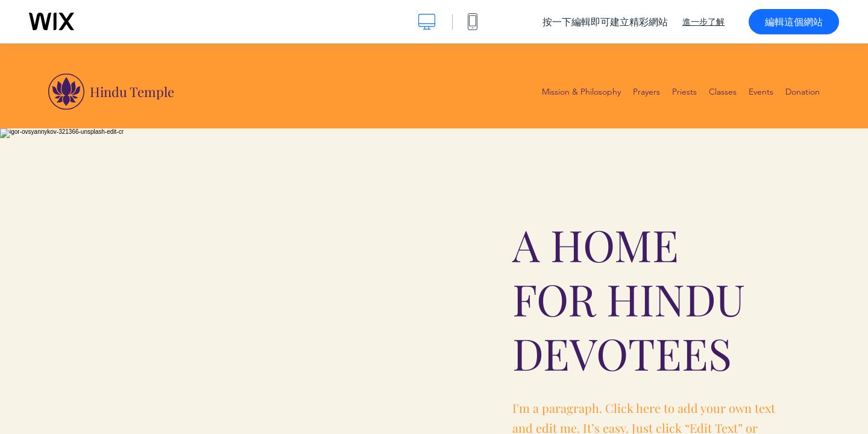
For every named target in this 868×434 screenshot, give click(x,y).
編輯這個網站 (794, 22)
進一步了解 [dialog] (703, 22)
